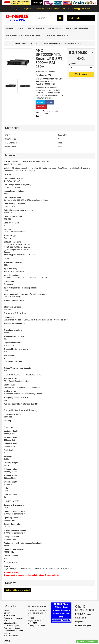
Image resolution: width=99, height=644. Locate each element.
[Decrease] (71, 68)
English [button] (28, 9)
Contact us (39, 9)
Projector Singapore (83, 625)
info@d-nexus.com (37, 626)
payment (7, 610)
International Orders (12, 623)
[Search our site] (46, 18)
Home (10, 28)
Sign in (17, 9)
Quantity (72, 64)
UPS (21, 28)
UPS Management (77, 28)
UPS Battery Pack (57, 36)
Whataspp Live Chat (87, 642)
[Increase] (91, 68)
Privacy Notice (9, 615)
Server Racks (81, 618)
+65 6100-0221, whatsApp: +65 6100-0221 (76, 9)
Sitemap (7, 641)
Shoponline (80, 622)
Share (49, 102)
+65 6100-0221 (35, 623)
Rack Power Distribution (45, 28)
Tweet (40, 102)
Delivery (7, 613)
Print (39, 116)
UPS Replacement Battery (23, 36)
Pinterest (41, 107)
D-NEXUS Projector (83, 614)
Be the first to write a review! (51, 112)
